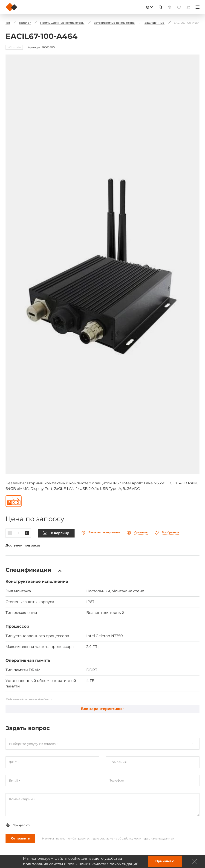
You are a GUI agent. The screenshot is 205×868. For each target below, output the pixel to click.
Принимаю (165, 861)
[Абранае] (167, 533)
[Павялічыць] (27, 533)
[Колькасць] (18, 533)
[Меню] (198, 7)
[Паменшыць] (10, 533)
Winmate (14, 47)
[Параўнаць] (137, 533)
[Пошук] (160, 7)
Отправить (20, 838)
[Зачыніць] (195, 861)
